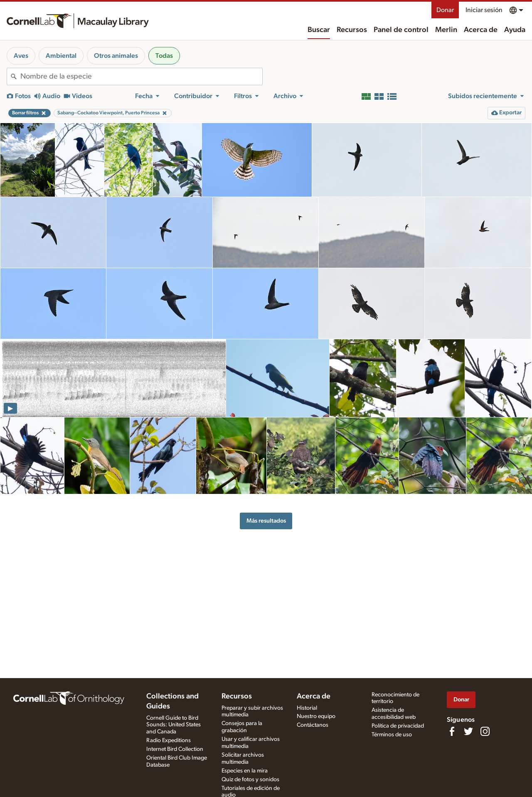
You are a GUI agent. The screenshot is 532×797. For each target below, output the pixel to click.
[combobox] (141, 76)
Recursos (352, 30)
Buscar (319, 30)
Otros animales (116, 56)
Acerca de (481, 30)
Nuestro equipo (316, 716)
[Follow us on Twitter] (468, 731)
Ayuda (515, 30)
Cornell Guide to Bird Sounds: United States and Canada (174, 725)
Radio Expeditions (169, 740)
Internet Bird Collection (175, 749)
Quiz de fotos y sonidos (250, 780)
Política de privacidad (398, 726)
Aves (21, 56)
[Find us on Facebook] (452, 731)
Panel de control (401, 30)
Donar (445, 10)
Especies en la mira (245, 771)
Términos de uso (392, 735)
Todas (164, 56)
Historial (307, 708)
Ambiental (61, 56)
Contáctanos (313, 725)
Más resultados (266, 521)
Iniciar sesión (484, 10)
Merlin (446, 30)
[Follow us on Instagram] (485, 731)
